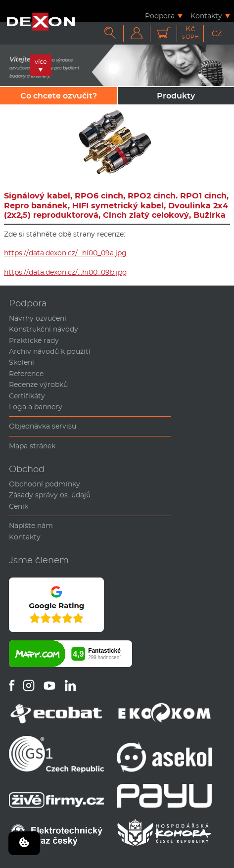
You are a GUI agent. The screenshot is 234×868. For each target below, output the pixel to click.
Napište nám (31, 526)
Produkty (176, 96)
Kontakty (206, 16)
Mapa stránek (32, 446)
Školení (22, 362)
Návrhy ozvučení (38, 318)
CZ (217, 33)
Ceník (19, 506)
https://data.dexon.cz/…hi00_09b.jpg (66, 272)
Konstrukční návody (44, 329)
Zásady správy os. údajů (50, 495)
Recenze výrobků (38, 385)
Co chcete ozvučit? (59, 96)
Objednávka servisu (43, 426)
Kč (190, 32)
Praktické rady (34, 340)
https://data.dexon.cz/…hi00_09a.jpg (65, 253)
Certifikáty (27, 396)
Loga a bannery (36, 407)
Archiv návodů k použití (50, 351)
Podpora (160, 16)
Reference (26, 374)
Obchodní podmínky (45, 484)
